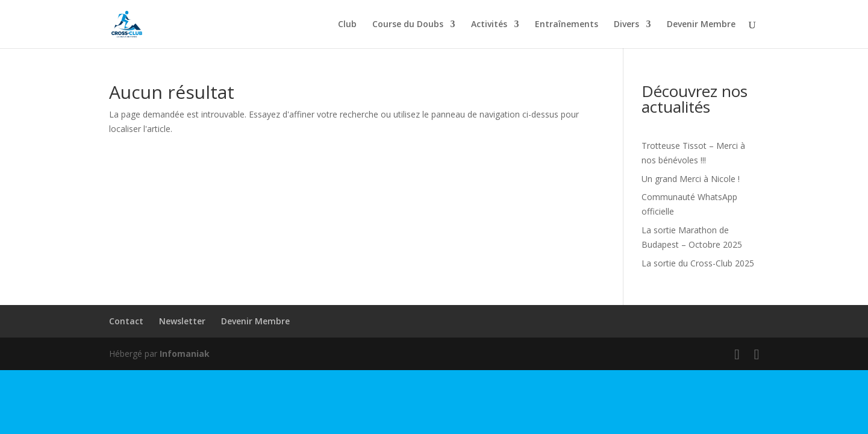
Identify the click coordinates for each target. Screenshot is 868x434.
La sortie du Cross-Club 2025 (698, 263)
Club (347, 25)
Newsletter (182, 321)
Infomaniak (185, 354)
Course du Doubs (408, 25)
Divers (626, 25)
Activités (489, 25)
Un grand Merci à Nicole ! (691, 179)
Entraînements (567, 25)
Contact (126, 321)
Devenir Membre (701, 25)
